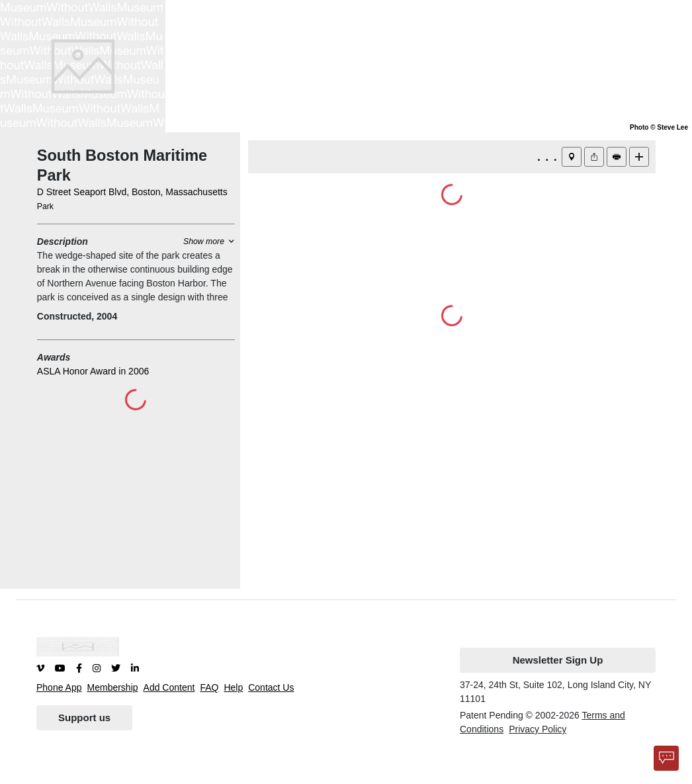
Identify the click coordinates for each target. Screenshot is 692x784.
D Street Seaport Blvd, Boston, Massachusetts (132, 192)
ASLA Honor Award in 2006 (93, 371)
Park (45, 206)
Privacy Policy (538, 729)
